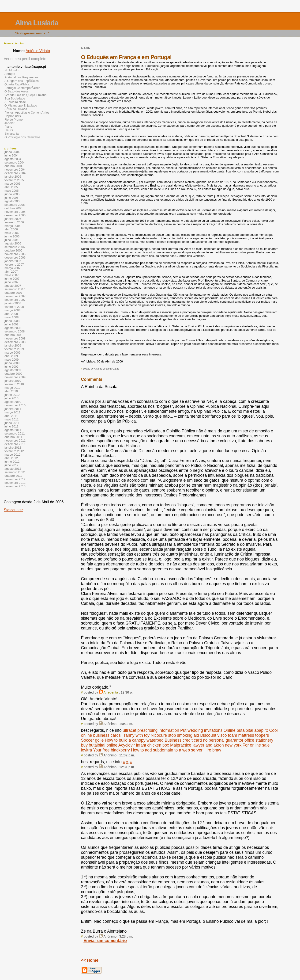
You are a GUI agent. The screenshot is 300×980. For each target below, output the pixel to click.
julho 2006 (11, 240)
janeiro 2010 (13, 381)
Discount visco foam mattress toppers (234, 735)
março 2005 (12, 184)
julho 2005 (11, 198)
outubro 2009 (13, 374)
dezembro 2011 (15, 444)
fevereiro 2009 (14, 349)
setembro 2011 (15, 433)
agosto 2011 (13, 430)
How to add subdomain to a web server (167, 750)
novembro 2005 (15, 212)
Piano (8, 127)
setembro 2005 (15, 205)
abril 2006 (11, 229)
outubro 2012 (13, 476)
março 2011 (12, 412)
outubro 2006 (13, 250)
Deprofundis (13, 116)
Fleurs (9, 130)
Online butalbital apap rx (246, 730)
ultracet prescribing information (151, 730)
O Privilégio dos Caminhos (22, 137)
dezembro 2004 (15, 173)
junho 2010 (12, 395)
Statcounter (13, 510)
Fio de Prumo (14, 120)
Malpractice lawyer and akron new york (206, 745)
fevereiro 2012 (14, 451)
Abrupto (10, 74)
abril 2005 (11, 187)
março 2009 (12, 353)
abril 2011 (11, 416)
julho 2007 (11, 282)
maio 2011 (12, 419)
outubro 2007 (13, 293)
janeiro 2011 (13, 409)
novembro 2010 (15, 405)
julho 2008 (11, 324)
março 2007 (12, 268)
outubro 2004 (13, 166)
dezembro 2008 (15, 342)
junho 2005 (12, 194)
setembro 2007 (15, 289)
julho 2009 (11, 367)
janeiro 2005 (13, 177)
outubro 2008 (13, 335)
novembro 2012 (15, 479)
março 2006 (12, 226)
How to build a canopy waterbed (134, 740)
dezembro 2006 (15, 257)
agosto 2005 (13, 201)
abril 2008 (11, 314)
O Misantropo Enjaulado (21, 105)
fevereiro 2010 (14, 384)
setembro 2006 (15, 247)
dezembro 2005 (15, 215)
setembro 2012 (15, 472)
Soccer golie (92, 740)
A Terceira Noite (15, 102)
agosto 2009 (13, 370)
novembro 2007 (15, 296)
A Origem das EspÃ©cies (22, 81)
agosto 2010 (13, 402)
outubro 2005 (13, 208)
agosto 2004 (13, 159)
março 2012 (12, 455)
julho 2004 (11, 155)
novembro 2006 (15, 254)
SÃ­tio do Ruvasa (16, 109)
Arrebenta (111, 692)
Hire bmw (212, 750)
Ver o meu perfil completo (25, 59)
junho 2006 (12, 236)
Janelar (9, 123)
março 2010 (12, 388)
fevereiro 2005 (14, 180)
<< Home (90, 960)
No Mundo (11, 70)
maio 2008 (12, 317)
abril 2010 (11, 391)
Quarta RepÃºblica (17, 84)
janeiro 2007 (13, 261)
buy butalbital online (99, 745)
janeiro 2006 (13, 219)
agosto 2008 (13, 328)
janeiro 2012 (13, 448)
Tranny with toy (136, 735)
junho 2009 (12, 363)
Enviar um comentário (105, 941)
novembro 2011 (15, 440)
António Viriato (38, 51)
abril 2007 (11, 272)
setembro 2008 (15, 331)
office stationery (259, 740)
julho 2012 (11, 465)
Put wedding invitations (201, 730)
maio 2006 (12, 233)
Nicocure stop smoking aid (175, 735)
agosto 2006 (13, 243)
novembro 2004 (15, 170)
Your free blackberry (111, 750)
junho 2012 (12, 462)
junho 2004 (12, 152)
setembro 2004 (15, 162)
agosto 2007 (13, 286)
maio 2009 (12, 360)
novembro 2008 (15, 338)
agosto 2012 (13, 469)
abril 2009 (11, 356)
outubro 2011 (13, 437)
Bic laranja (11, 134)
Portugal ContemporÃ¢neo (22, 88)
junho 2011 (12, 423)
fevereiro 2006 (14, 222)
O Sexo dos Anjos (17, 91)
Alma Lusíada (37, 23)
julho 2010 (11, 398)
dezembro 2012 (15, 483)
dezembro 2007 (15, 300)
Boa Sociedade (15, 98)
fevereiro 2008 (14, 307)
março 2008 (12, 310)
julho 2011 (11, 426)
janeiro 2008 (13, 303)
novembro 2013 (15, 486)
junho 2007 (12, 279)
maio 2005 (12, 191)
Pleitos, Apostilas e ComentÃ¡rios (27, 112)
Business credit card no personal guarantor (204, 740)
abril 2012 (11, 458)
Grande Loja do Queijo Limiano (25, 95)
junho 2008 (12, 321)
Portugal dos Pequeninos (21, 77)
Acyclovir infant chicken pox (144, 745)
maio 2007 (12, 275)
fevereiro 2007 (14, 265)
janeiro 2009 (13, 345)
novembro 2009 (15, 377)
